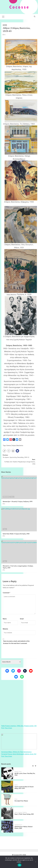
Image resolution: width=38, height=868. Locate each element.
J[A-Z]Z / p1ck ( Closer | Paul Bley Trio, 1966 (25, 774)
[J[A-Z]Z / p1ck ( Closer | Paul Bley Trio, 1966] (7, 773)
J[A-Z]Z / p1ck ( (18, 772)
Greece (9, 446)
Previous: (19, 456)
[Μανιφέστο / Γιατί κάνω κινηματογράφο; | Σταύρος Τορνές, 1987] (19, 552)
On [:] (16, 799)
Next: (19, 462)
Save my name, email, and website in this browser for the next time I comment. (16, 642)
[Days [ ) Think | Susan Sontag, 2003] (7, 813)
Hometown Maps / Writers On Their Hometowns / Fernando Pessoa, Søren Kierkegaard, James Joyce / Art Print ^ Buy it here (19, 754)
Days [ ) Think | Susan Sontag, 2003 (24, 814)
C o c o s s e (19, 7)
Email (22, 619)
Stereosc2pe (6, 497)
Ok (19, 865)
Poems (16, 785)
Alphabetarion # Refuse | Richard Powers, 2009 (24, 827)
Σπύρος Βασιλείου (17, 446)
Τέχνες (5, 25)
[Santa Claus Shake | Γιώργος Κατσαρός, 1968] (19, 520)
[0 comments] (4, 35)
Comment (6, 593)
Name (5, 619)
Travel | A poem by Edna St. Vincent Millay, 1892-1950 (24, 788)
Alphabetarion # (18, 825)
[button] (3, 16)
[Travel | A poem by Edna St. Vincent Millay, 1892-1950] (7, 787)
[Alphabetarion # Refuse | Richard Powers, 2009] (7, 826)
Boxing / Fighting (23, 812)
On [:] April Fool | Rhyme (21, 801)
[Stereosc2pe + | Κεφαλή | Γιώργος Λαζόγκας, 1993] (19, 487)
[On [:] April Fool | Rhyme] (7, 800)
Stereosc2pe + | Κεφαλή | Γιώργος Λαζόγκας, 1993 (18, 501)
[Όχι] (36, 862)
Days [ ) (16, 812)
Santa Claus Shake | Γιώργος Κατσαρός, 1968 (16, 534)
